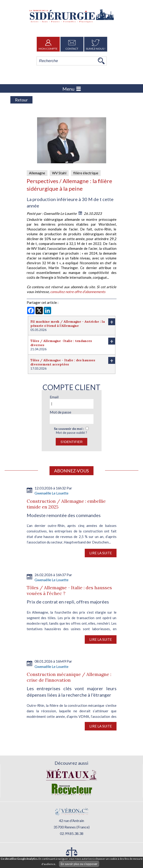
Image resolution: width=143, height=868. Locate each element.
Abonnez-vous (71, 471)
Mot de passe (60, 412)
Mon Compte (48, 44)
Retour (21, 100)
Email (54, 397)
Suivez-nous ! (96, 44)
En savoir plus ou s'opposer (79, 864)
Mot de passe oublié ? (71, 433)
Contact (72, 44)
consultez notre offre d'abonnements (78, 292)
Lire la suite (101, 553)
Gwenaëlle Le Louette (60, 213)
